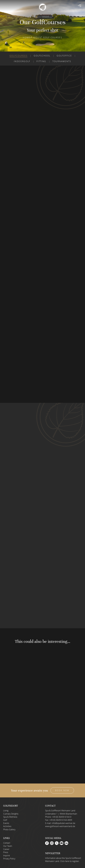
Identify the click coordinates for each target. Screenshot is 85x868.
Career (6, 849)
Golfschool (42, 56)
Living (6, 811)
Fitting (41, 61)
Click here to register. (70, 861)
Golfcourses (19, 56)
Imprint (7, 856)
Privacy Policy (9, 859)
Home (27, 37)
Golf (37, 37)
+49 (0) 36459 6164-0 (62, 817)
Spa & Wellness (10, 817)
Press (6, 852)
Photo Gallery (9, 829)
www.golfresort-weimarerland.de (60, 826)
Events (6, 823)
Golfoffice (64, 56)
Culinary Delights (11, 814)
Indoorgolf (22, 61)
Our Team (8, 846)
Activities (7, 826)
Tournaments (62, 61)
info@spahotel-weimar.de (64, 823)
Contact (7, 843)
